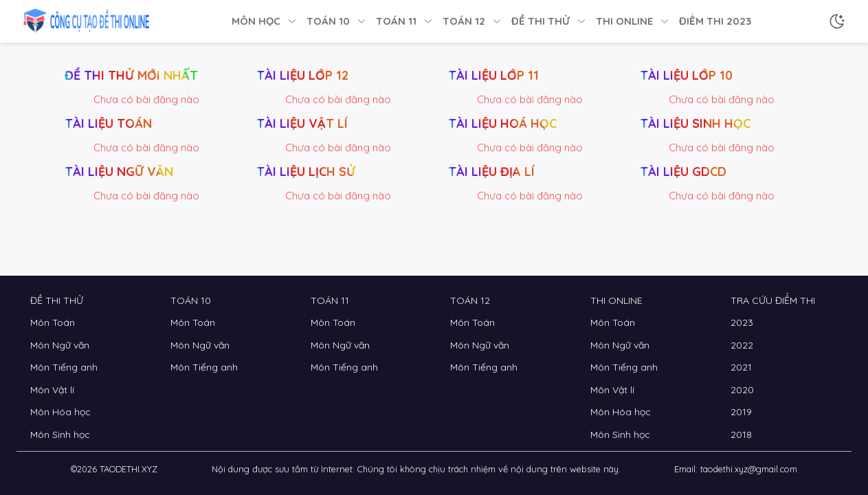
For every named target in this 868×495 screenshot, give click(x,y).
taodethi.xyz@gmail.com (749, 469)
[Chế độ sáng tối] (837, 21)
